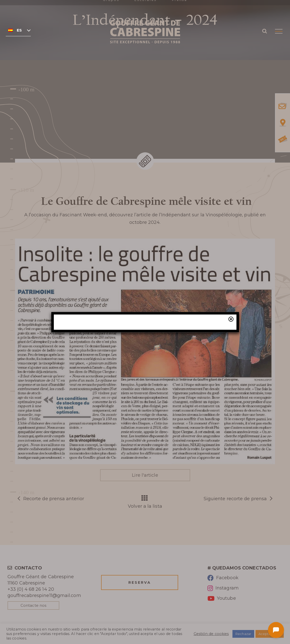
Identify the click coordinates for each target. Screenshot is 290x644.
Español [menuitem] (19, 30)
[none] (18, 30)
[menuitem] (18, 30)
